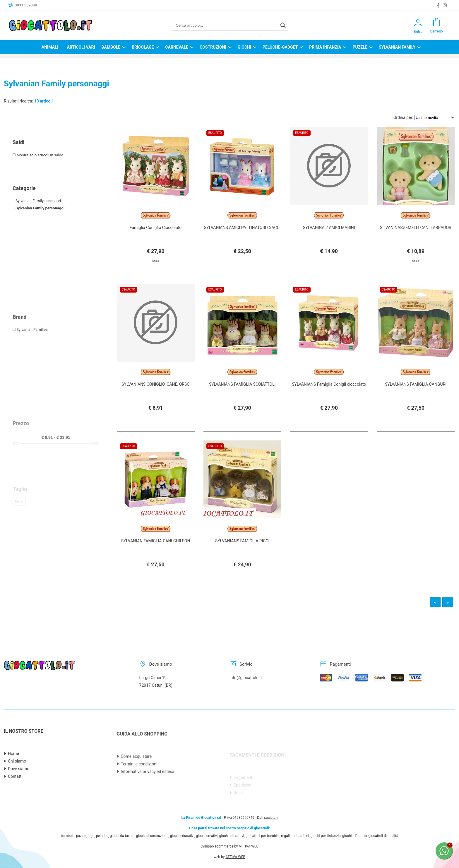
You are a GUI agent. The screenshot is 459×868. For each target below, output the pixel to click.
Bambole (111, 47)
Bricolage (143, 47)
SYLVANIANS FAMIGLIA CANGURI (416, 405)
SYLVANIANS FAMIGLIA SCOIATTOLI (242, 412)
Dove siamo (19, 797)
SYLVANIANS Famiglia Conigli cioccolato (329, 405)
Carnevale (177, 47)
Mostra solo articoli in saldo (38, 155)
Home (13, 782)
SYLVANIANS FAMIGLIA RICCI (242, 562)
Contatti (15, 804)
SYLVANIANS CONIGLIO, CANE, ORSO (156, 405)
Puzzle (360, 47)
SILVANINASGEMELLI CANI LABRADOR (416, 228)
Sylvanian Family (397, 47)
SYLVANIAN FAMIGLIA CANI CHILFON (156, 562)
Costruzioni (213, 47)
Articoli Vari (81, 47)
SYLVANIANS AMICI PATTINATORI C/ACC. (242, 228)
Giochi (244, 47)
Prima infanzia (325, 47)
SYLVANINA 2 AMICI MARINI (329, 228)
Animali (50, 47)
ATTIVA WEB (249, 818)
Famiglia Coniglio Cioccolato (156, 228)
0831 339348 (26, 5)
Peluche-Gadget (280, 47)
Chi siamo (17, 789)
